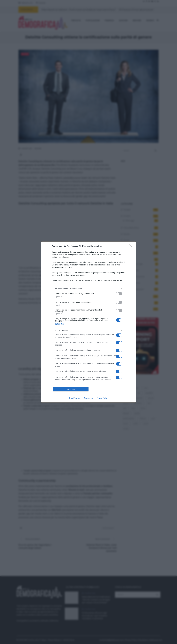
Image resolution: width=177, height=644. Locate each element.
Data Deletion (75, 398)
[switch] (119, 294)
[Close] (131, 246)
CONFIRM (71, 389)
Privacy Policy (102, 398)
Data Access (88, 398)
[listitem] (88, 288)
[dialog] (88, 322)
